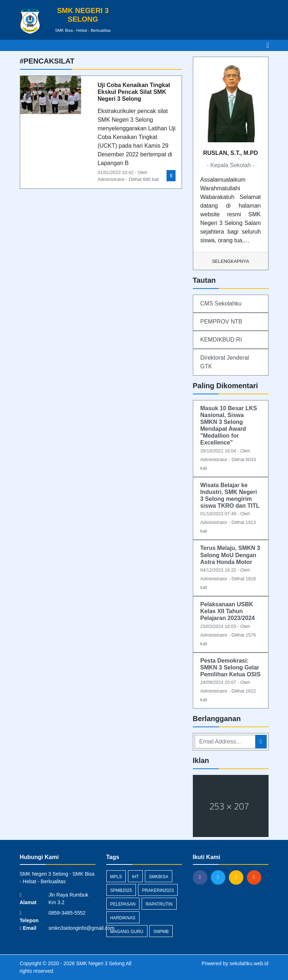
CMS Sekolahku (221, 303)
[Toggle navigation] (268, 45)
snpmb (161, 932)
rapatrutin (159, 904)
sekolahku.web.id (249, 963)
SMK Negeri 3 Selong (100, 963)
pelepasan (123, 904)
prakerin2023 (158, 890)
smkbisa (158, 877)
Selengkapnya (231, 261)
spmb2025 (121, 890)
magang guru (127, 932)
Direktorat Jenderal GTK (225, 362)
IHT (135, 877)
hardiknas (123, 918)
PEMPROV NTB (221, 322)
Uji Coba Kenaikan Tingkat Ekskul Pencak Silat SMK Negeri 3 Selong (134, 92)
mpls (116, 877)
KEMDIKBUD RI (221, 340)
